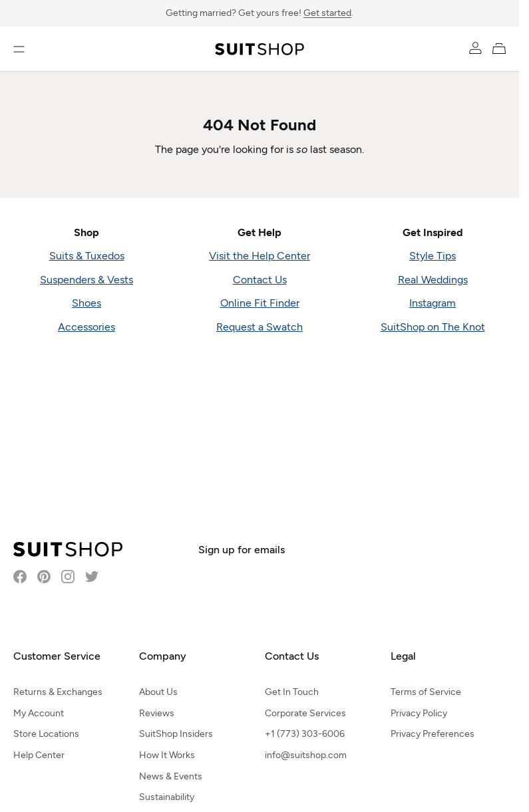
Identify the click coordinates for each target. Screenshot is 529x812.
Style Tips (433, 256)
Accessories (87, 327)
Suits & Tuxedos (87, 256)
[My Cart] (502, 48)
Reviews (157, 713)
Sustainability (167, 797)
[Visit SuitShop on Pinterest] (44, 577)
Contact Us (260, 280)
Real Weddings (433, 280)
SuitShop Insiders (176, 734)
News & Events (171, 776)
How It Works (167, 755)
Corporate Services (305, 713)
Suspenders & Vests (87, 280)
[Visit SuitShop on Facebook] (20, 577)
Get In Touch (292, 692)
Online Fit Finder (260, 303)
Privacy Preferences (433, 734)
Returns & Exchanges (58, 692)
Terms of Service (426, 692)
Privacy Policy (419, 713)
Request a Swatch (260, 327)
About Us (158, 692)
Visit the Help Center (260, 256)
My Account (39, 713)
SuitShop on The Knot (433, 327)
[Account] (475, 48)
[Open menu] (19, 49)
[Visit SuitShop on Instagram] (68, 577)
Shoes (87, 303)
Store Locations (46, 734)
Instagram (433, 303)
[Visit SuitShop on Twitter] (92, 577)
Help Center (39, 755)
